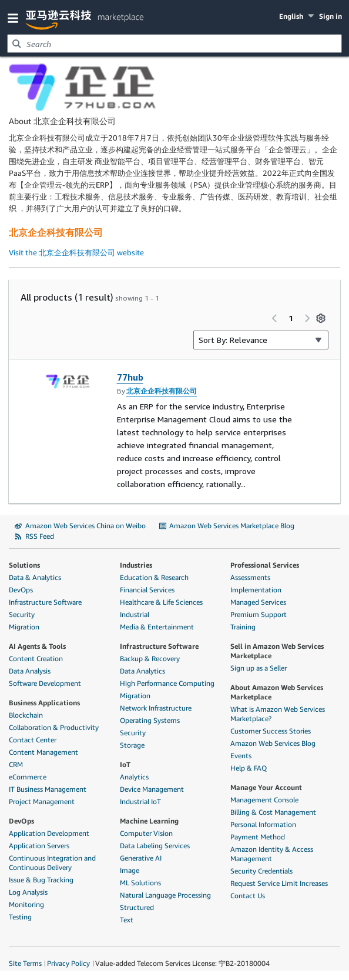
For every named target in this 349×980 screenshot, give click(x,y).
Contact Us (248, 896)
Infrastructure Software (45, 602)
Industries (136, 565)
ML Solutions (140, 883)
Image (130, 870)
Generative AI (141, 858)
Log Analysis (28, 892)
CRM (16, 764)
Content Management (43, 752)
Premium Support (259, 614)
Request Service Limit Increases (279, 883)
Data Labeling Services (155, 846)
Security (22, 614)
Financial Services (147, 590)
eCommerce (28, 777)
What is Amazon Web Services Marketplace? (278, 714)
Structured (137, 907)
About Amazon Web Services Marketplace (277, 692)
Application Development (49, 833)
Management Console (264, 800)
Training (243, 627)
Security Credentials (261, 871)
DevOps (21, 590)
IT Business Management (48, 789)
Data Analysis (30, 671)
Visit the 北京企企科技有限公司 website (76, 252)
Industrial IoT (140, 801)
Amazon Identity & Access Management (272, 854)
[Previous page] (274, 318)
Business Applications (44, 703)
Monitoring (26, 904)
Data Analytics (142, 671)
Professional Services (265, 565)
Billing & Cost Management (273, 812)
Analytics (134, 777)
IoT (125, 764)
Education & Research (154, 577)
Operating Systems (150, 720)
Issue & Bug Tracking (41, 880)
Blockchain (26, 715)
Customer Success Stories (271, 731)
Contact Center (33, 740)
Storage (132, 745)
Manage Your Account (266, 787)
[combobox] (174, 44)
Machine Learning (149, 821)
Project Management (42, 801)
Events (241, 756)
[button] (15, 17)
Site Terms (25, 963)
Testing (20, 917)
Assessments (250, 577)
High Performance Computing (167, 683)
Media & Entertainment (157, 627)
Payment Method (258, 837)
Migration (24, 627)
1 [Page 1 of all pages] (291, 318)
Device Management (152, 789)
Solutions (24, 565)
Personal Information (263, 824)
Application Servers (39, 846)
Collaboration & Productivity (54, 727)
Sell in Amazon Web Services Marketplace (277, 651)
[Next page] (307, 318)
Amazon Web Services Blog (273, 743)
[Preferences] (321, 318)
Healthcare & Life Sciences (161, 602)
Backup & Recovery (150, 659)
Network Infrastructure (156, 708)
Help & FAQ (249, 768)
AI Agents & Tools (37, 646)
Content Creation (36, 659)
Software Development (45, 683)
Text (127, 920)
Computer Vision (146, 833)
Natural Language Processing (165, 895)
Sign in (330, 16)
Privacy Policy (68, 963)
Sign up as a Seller (259, 668)
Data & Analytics (35, 577)
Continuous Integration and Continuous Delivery (52, 863)
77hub (130, 377)
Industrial (135, 614)
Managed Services (258, 602)
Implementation (256, 590)
